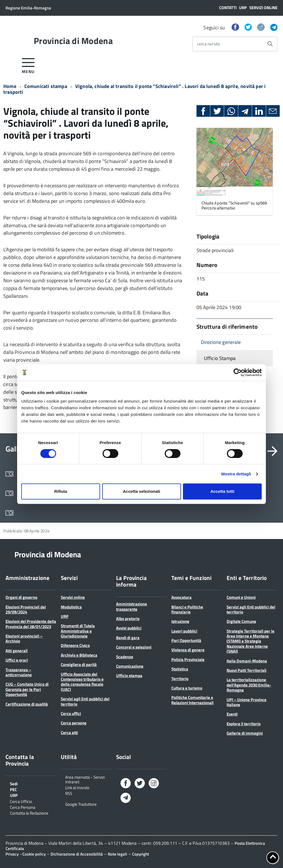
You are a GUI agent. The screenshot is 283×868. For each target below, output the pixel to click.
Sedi (14, 783)
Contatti (228, 8)
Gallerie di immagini (245, 733)
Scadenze (125, 657)
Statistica (180, 669)
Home (10, 86)
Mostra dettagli (236, 474)
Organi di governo (21, 597)
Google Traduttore (81, 804)
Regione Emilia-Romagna (28, 8)
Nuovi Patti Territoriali (247, 670)
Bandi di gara (128, 638)
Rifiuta (61, 491)
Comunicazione (130, 666)
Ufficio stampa (129, 676)
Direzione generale (221, 342)
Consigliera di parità (79, 664)
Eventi (232, 714)
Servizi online (263, 8)
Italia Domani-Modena (247, 661)
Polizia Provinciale (188, 660)
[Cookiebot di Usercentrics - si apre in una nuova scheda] (238, 372)
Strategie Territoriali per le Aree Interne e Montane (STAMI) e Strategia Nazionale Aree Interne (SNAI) (251, 641)
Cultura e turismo (187, 688)
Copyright (141, 854)
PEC (13, 789)
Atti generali (17, 651)
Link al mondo (77, 787)
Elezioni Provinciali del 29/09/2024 (26, 609)
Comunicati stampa (46, 86)
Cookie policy (34, 854)
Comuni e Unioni (241, 597)
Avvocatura (181, 597)
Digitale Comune (241, 621)
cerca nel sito (209, 44)
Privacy (12, 854)
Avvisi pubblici (129, 628)
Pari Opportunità (186, 640)
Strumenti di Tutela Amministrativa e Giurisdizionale (78, 631)
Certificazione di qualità (27, 704)
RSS (69, 793)
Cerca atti (69, 733)
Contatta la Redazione (29, 813)
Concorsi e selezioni (134, 647)
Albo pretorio (128, 619)
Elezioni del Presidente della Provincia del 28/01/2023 (31, 624)
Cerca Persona (23, 807)
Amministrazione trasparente (132, 606)
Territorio (180, 679)
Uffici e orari (17, 660)
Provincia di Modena (73, 41)
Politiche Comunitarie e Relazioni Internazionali (192, 700)
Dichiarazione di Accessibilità (77, 854)
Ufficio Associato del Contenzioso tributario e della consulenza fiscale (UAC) (82, 682)
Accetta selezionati (141, 491)
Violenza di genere (188, 650)
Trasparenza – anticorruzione (19, 672)
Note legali (117, 854)
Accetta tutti (222, 491)
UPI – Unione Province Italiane (247, 702)
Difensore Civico (75, 645)
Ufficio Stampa (220, 358)
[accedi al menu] (28, 65)
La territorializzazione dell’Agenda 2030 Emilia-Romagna (249, 685)
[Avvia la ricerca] (270, 44)
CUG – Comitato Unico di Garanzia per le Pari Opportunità (27, 689)
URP (243, 8)
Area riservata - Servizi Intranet (85, 779)
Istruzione (180, 621)
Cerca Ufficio (21, 801)
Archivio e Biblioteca (79, 655)
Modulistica (71, 607)
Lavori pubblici (184, 631)
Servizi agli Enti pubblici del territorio (85, 701)
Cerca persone (74, 723)
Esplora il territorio (244, 724)
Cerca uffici (71, 713)
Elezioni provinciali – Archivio (24, 638)
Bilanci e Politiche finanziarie (187, 609)
